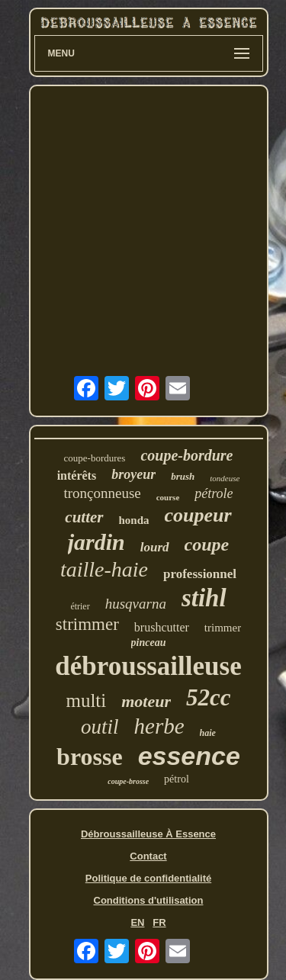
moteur (146, 701)
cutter (84, 517)
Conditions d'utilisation (149, 900)
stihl (204, 598)
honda (134, 520)
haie (208, 733)
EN (137, 922)
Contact (148, 856)
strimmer (87, 624)
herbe (159, 726)
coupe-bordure (186, 455)
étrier (80, 606)
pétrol (177, 779)
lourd (155, 547)
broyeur (133, 474)
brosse (90, 757)
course (168, 497)
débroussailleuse (148, 666)
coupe (207, 545)
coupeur (198, 515)
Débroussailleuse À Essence (148, 834)
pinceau (149, 643)
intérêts (77, 476)
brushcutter (162, 627)
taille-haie (104, 569)
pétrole (214, 493)
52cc (209, 697)
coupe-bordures (95, 458)
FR (159, 922)
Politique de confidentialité (148, 878)
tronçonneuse (102, 493)
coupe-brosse (128, 781)
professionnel (200, 574)
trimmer (223, 628)
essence (189, 756)
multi (86, 700)
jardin (96, 542)
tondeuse (225, 478)
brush (183, 476)
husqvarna (136, 604)
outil (100, 727)
